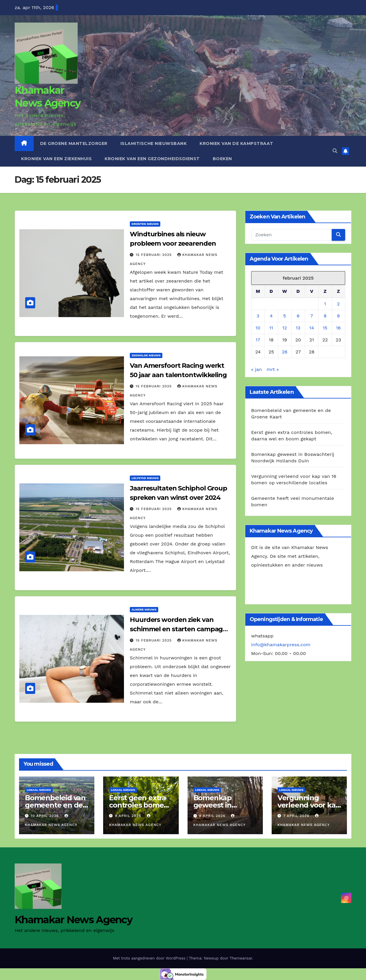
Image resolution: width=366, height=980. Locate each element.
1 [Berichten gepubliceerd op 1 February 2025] (325, 304)
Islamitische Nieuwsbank (154, 143)
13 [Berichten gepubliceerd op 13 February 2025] (298, 328)
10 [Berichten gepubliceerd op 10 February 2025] (258, 328)
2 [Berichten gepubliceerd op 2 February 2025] (338, 304)
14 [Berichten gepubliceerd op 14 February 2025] (312, 328)
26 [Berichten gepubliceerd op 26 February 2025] (285, 352)
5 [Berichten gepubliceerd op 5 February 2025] (285, 316)
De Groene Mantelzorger (74, 143)
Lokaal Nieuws (39, 790)
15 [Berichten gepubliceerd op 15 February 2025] (325, 328)
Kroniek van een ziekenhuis (56, 159)
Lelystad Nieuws (145, 478)
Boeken (222, 159)
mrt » (273, 369)
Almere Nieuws (144, 609)
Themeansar (241, 958)
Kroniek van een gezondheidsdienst (152, 159)
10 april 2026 (46, 816)
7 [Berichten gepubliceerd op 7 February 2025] (312, 316)
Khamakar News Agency (73, 920)
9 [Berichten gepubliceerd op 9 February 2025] (338, 316)
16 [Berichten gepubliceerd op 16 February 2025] (338, 328)
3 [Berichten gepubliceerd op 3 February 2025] (258, 316)
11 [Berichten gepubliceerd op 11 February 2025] (271, 328)
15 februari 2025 (154, 255)
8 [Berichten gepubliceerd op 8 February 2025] (325, 316)
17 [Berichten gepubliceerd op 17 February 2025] (258, 340)
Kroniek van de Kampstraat (236, 143)
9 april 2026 (129, 816)
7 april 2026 (297, 816)
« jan (257, 369)
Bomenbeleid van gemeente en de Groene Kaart (55, 805)
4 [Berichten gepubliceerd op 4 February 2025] (271, 316)
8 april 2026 (213, 816)
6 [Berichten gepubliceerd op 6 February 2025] (298, 316)
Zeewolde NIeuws (146, 355)
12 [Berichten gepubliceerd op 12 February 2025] (285, 328)
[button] (335, 151)
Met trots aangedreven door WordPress (150, 958)
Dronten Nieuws (145, 224)
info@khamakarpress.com (281, 645)
